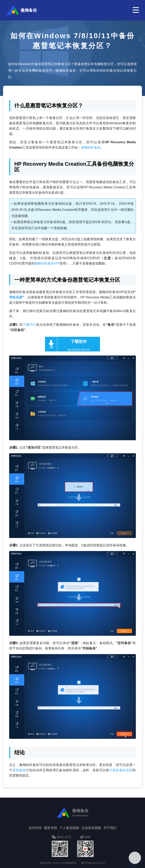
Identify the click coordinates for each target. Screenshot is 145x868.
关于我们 (110, 828)
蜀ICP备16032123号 (93, 863)
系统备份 (19, 770)
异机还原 (16, 297)
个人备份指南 (69, 828)
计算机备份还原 (121, 770)
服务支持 (51, 828)
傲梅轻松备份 (91, 147)
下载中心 (29, 325)
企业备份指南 (91, 828)
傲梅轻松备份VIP (47, 263)
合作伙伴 (35, 828)
